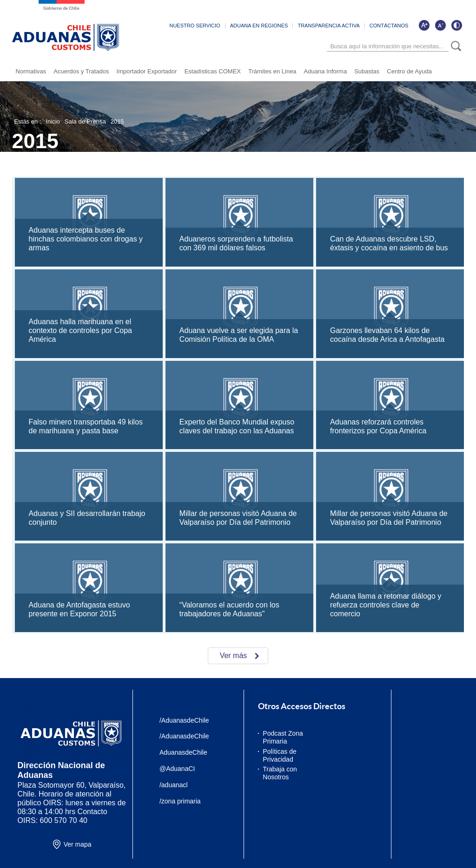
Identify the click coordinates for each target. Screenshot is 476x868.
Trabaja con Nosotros (280, 773)
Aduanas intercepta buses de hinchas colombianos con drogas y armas (86, 239)
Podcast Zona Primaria (283, 737)
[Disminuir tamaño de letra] (440, 25)
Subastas (367, 71)
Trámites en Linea (272, 71)
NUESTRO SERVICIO (195, 26)
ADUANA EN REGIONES (259, 26)
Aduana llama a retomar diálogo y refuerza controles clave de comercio (386, 605)
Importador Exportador (147, 71)
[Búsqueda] (388, 46)
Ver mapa (78, 844)
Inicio (53, 121)
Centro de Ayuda (409, 71)
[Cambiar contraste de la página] (456, 25)
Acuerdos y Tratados (81, 71)
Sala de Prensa (85, 121)
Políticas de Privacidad (279, 755)
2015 (117, 121)
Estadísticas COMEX (213, 71)
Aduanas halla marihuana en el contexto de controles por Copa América (80, 330)
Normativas (31, 71)
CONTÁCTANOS (389, 26)
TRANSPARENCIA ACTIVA (328, 26)
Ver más (234, 656)
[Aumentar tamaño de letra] (424, 25)
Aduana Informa (326, 71)
